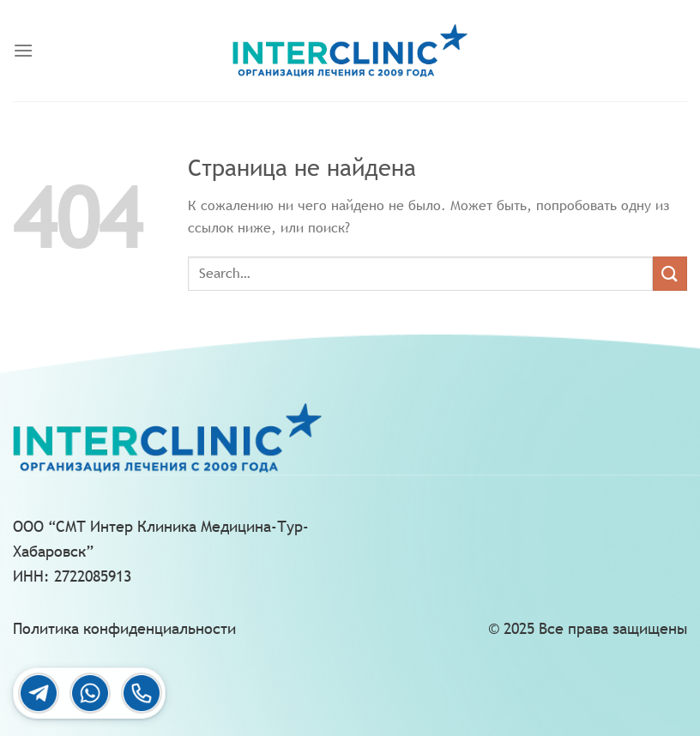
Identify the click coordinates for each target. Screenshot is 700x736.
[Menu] (23, 50)
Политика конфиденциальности (124, 628)
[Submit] (670, 273)
